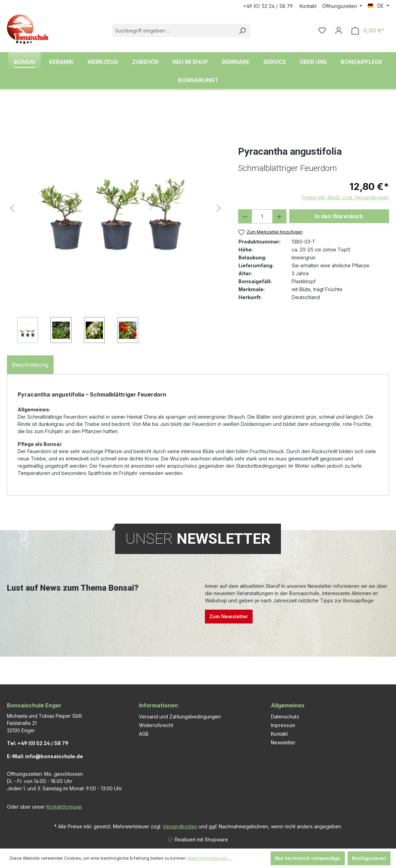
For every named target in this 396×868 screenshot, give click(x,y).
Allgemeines (288, 705)
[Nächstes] (219, 208)
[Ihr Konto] (339, 30)
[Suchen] (242, 31)
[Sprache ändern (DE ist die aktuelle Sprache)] (378, 6)
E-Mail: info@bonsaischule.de (45, 756)
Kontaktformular (64, 807)
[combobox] (173, 31)
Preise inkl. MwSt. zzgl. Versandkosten (345, 197)
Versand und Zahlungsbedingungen (180, 717)
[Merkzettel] (322, 30)
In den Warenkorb (339, 216)
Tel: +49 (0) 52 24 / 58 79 (38, 743)
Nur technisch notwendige (308, 858)
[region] (116, 224)
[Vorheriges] (12, 208)
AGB (144, 734)
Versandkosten (180, 826)
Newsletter (283, 742)
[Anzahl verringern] (245, 216)
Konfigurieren (369, 858)
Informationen (158, 705)
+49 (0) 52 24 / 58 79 (268, 6)
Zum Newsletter (229, 616)
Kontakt (308, 6)
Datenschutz (285, 717)
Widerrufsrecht (156, 725)
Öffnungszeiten (340, 6)
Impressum (283, 725)
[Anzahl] (262, 216)
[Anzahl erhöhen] (279, 216)
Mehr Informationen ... (210, 858)
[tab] (30, 365)
